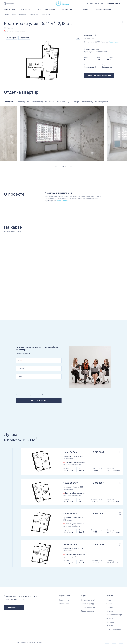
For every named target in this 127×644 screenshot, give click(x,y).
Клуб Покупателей (103, 9)
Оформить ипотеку (88, 611)
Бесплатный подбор (70, 9)
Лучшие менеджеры (114, 615)
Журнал (109, 626)
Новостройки (9, 9)
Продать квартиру (88, 607)
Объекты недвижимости (19, 14)
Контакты (110, 622)
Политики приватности (49, 395)
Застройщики (25, 9)
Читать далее (62, 201)
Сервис (109, 604)
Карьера (110, 607)
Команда (110, 611)
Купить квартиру (87, 604)
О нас (109, 600)
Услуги (38, 9)
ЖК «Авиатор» (34, 14)
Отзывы (110, 618)
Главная (6, 14)
